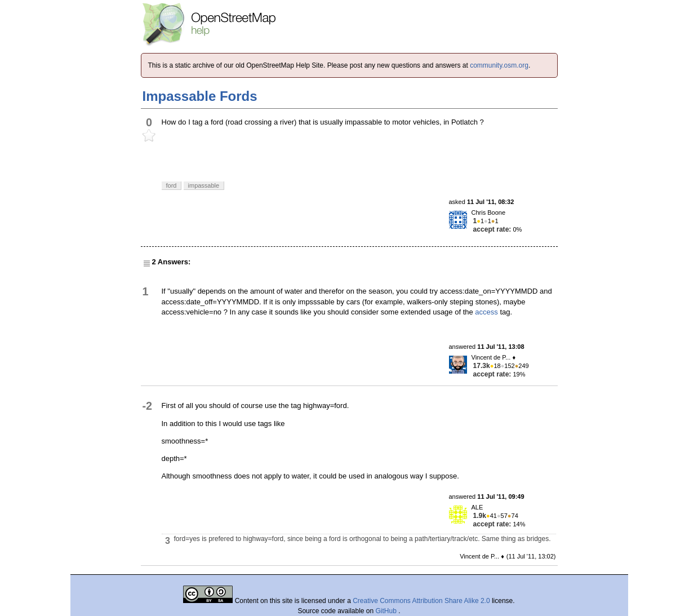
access (486, 312)
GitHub (387, 611)
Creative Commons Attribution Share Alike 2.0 (421, 601)
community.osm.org (499, 65)
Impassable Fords (200, 96)
